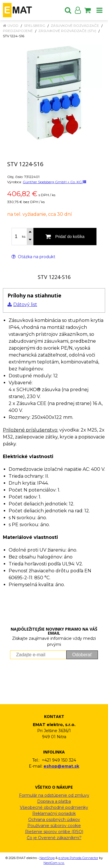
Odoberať (82, 655)
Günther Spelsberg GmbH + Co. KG (54, 182)
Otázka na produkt (33, 257)
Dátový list (25, 304)
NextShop (47, 858)
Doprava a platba (54, 801)
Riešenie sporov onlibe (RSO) (54, 832)
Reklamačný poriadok (54, 813)
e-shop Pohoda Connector (78, 858)
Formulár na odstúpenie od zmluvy (54, 795)
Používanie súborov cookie (54, 826)
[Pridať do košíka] (65, 237)
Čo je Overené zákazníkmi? (54, 838)
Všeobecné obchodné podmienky (54, 807)
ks (24, 237)
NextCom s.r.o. (54, 863)
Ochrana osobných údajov (54, 820)
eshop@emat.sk (61, 766)
